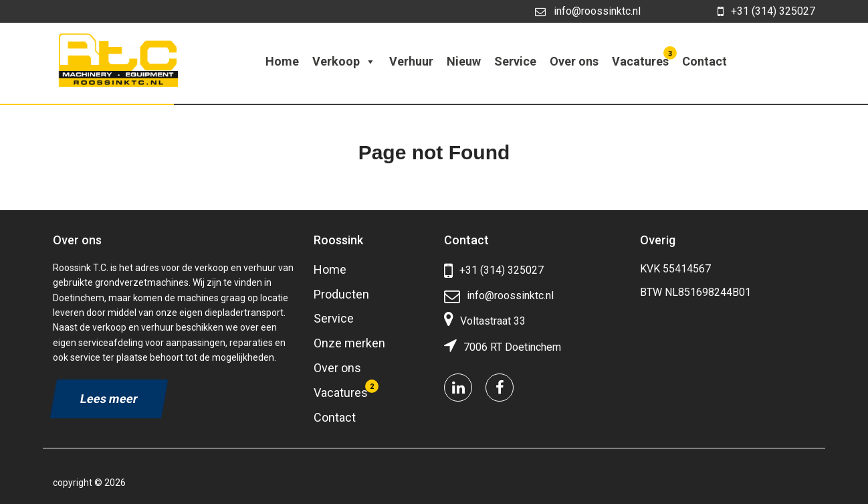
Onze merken (349, 343)
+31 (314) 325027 (766, 11)
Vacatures (642, 58)
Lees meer (109, 399)
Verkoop (344, 61)
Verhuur (411, 61)
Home (282, 61)
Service (515, 61)
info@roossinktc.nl (588, 11)
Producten (341, 294)
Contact (704, 61)
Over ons (574, 61)
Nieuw (464, 61)
